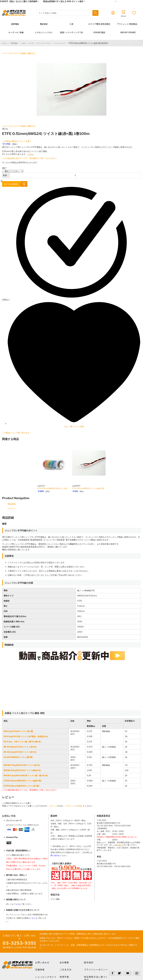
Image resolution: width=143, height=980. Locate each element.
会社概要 (64, 963)
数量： (6, 175)
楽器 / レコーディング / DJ (71, 32)
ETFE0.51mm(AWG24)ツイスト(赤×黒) (21, 786)
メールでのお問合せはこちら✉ (103, 1)
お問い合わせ (42, 963)
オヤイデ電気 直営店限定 (99, 24)
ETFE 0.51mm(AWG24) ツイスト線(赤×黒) (88, 488)
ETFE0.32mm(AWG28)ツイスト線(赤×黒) (23, 781)
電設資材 (44, 24)
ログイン (53, 806)
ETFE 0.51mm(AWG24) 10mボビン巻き (53, 488)
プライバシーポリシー (96, 970)
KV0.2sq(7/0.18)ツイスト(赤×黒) (18, 731)
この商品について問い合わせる (16, 433)
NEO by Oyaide (128, 32)
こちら (30, 154)
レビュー (12, 508)
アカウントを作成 (73, 806)
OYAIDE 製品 (99, 32)
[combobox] (67, 13)
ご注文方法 (66, 970)
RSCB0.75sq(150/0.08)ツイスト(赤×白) (22, 765)
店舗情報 (40, 970)
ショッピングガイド (46, 977)
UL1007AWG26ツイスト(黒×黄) (18, 757)
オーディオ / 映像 (16, 32)
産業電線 (15, 24)
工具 (71, 24)
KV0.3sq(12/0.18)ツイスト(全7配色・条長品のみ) (26, 736)
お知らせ (120, 845)
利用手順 (64, 977)
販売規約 (89, 963)
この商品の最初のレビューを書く (17, 141)
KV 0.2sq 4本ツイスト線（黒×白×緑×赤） (23, 742)
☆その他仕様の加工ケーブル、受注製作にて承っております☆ (29, 158)
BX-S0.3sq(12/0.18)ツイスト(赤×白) (20, 752)
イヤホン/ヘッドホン (44, 32)
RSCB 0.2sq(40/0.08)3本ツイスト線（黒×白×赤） (26, 775)
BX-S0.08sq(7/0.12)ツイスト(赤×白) (20, 747)
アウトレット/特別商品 (127, 24)
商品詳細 (12, 504)
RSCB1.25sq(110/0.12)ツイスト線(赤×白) (22, 770)
